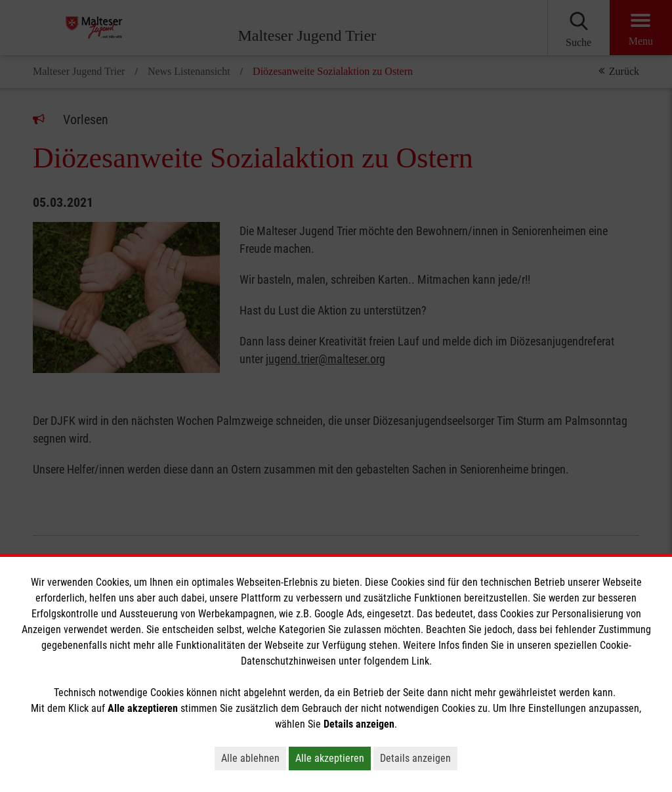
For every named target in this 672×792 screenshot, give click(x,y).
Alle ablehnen (250, 758)
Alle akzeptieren (330, 758)
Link (420, 661)
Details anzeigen (415, 758)
